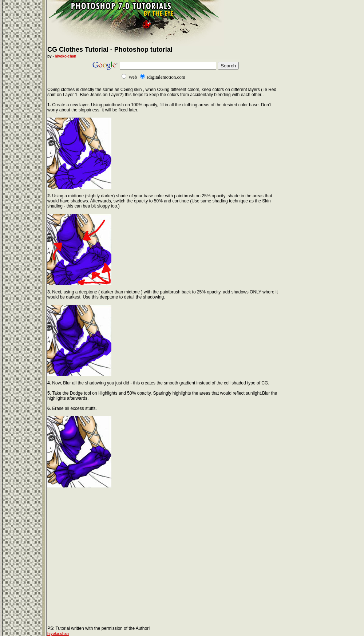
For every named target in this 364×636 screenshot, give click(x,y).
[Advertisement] (108, 548)
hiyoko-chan (66, 56)
